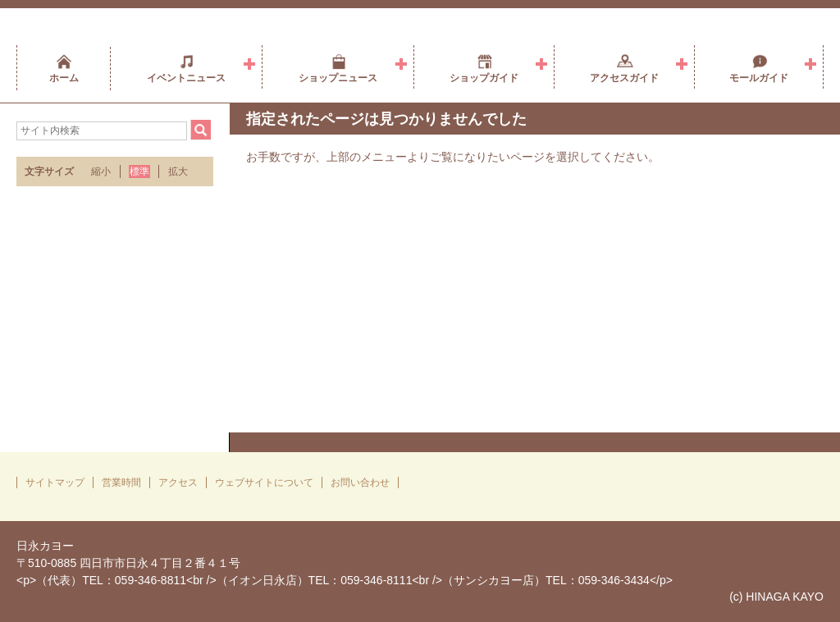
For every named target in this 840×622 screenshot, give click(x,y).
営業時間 (121, 483)
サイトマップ (55, 483)
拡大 (178, 172)
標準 (139, 172)
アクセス (178, 483)
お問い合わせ (360, 483)
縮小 (101, 172)
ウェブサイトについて (264, 483)
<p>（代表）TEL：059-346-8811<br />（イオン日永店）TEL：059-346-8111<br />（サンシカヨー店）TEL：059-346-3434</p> (345, 580)
